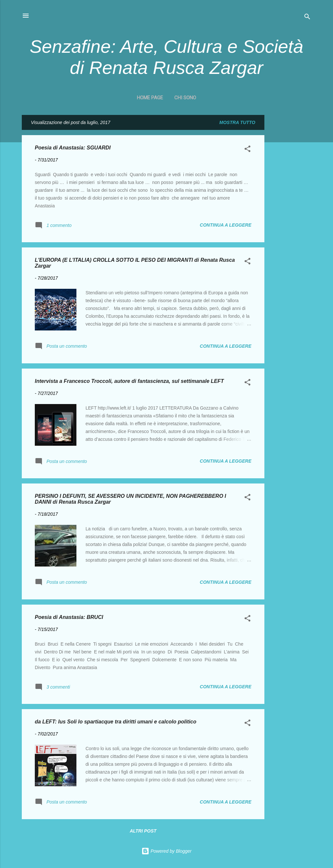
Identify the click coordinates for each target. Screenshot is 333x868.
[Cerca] (307, 18)
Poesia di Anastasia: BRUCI (69, 617)
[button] (247, 150)
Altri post (143, 831)
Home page (150, 98)
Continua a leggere (226, 225)
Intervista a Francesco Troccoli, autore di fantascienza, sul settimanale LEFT (129, 381)
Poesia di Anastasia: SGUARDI (73, 148)
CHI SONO (185, 98)
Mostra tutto (237, 122)
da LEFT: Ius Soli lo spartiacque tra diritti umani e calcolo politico (116, 722)
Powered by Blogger (166, 851)
